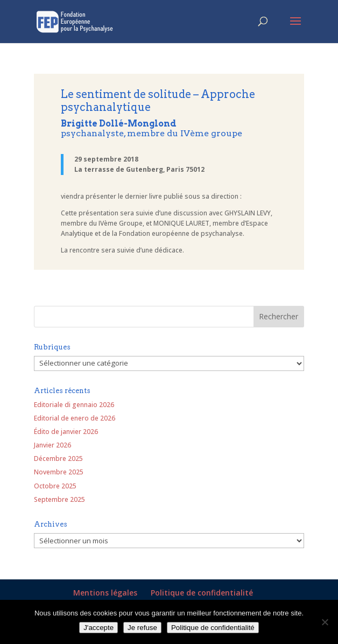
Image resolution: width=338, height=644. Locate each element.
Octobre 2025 (55, 486)
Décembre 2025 (58, 458)
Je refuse (142, 628)
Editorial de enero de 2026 (75, 418)
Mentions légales (105, 593)
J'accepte (98, 628)
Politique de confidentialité (202, 593)
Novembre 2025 (59, 472)
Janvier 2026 (52, 445)
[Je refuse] (325, 622)
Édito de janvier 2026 (66, 432)
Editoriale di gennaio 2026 (74, 405)
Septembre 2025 (59, 499)
